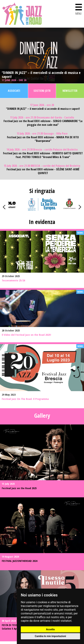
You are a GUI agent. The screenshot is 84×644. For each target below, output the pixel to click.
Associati (14, 91)
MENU (78, 9)
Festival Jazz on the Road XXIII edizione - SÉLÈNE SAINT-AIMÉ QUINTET (43, 171)
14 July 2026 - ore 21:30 (42, 150)
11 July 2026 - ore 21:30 (42, 118)
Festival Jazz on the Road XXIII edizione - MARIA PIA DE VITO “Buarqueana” (43, 139)
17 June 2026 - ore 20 (14, 80)
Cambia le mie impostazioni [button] (50, 636)
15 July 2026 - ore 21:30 (42, 166)
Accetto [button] (50, 629)
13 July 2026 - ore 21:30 (42, 134)
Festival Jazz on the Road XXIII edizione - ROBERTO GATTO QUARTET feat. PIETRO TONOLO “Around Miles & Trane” (43, 155)
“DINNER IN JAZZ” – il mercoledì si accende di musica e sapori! (41, 75)
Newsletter (70, 91)
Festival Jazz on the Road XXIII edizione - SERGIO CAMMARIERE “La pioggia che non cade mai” (43, 123)
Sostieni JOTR (42, 91)
